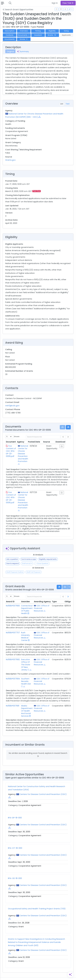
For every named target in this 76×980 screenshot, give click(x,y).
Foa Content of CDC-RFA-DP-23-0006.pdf (11, 451)
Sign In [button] (55, 3)
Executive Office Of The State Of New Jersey (26, 659)
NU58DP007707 (13, 627)
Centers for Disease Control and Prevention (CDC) (43, 789)
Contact (14, 976)
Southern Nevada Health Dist (26, 676)
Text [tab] (68, 104)
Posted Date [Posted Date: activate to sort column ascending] (38, 442)
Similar (24, 39)
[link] (68, 592)
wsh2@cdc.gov (12, 406)
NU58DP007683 (13, 601)
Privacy (31, 976)
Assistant (38, 35)
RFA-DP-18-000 (15, 813)
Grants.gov (10, 160)
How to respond (13, 558)
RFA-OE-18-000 (15, 873)
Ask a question (12, 554)
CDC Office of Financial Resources (42, 603)
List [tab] (62, 104)
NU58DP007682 (13, 654)
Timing (38, 31)
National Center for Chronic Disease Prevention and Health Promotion (24, 454)
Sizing (66, 31)
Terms (23, 976)
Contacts (10, 35)
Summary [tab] (23, 51)
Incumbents (10, 39)
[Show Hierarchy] (39, 117)
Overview (24, 31)
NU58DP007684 (13, 674)
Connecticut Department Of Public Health (27, 604)
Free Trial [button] (68, 3)
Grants (52, 35)
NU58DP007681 (13, 701)
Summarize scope (29, 554)
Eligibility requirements (48, 554)
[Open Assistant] (70, 974)
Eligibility (52, 31)
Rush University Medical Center (25, 631)
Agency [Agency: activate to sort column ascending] (22, 442)
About (6, 976)
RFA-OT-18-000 (15, 843)
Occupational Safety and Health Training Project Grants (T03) (37, 904)
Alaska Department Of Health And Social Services (27, 706)
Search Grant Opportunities (18, 10)
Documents (24, 35)
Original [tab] (10, 51)
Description (10, 31)
